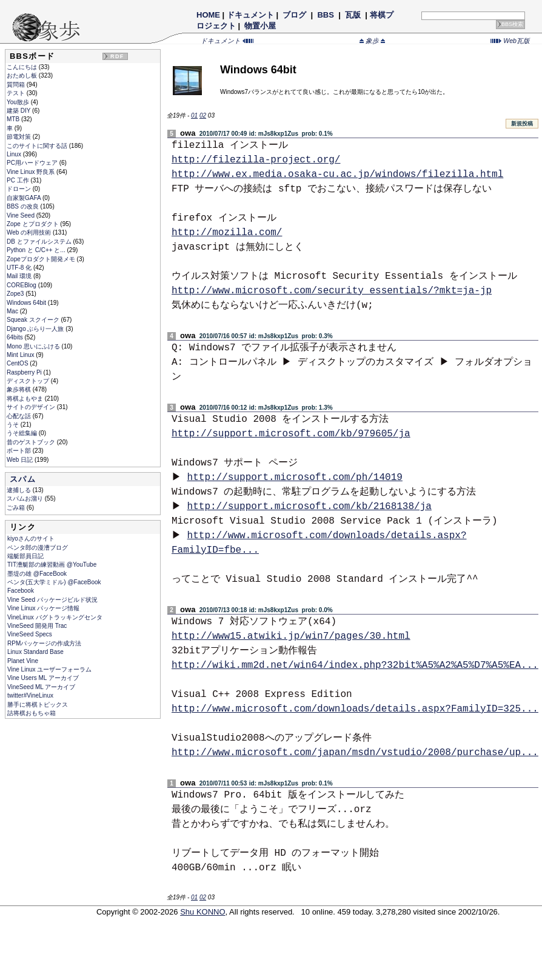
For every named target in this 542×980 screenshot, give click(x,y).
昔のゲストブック (32, 442)
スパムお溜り (26, 498)
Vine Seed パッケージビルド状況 (52, 600)
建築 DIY (19, 111)
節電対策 (20, 137)
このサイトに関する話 (38, 146)
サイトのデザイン (32, 407)
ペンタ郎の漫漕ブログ (38, 548)
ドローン (20, 189)
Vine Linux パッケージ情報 (43, 608)
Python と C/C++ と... (37, 250)
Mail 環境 (20, 276)
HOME (208, 15)
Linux (15, 154)
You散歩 (19, 102)
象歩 (372, 41)
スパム (23, 479)
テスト (17, 93)
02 (203, 115)
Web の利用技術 (30, 232)
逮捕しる (20, 490)
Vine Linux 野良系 (32, 172)
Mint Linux (21, 355)
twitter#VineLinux (30, 695)
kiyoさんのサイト (31, 538)
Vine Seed (22, 215)
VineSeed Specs (30, 634)
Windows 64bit (27, 303)
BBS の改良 (24, 206)
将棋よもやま (26, 398)
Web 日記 (21, 460)
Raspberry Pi (25, 372)
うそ (14, 425)
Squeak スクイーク (34, 320)
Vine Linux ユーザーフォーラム (49, 669)
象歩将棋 (20, 389)
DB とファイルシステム (40, 242)
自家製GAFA (25, 198)
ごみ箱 (17, 508)
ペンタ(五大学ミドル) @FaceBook (54, 582)
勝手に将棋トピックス (38, 705)
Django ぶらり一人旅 (36, 329)
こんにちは (23, 67)
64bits (15, 337)
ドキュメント (250, 15)
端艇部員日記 (25, 556)
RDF (117, 56)
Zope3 (16, 294)
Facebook (21, 591)
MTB (14, 119)
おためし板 (23, 75)
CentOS (18, 363)
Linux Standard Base (35, 652)
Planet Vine (23, 661)
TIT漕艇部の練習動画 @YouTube (52, 565)
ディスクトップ (29, 381)
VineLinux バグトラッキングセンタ (55, 617)
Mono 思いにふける (34, 346)
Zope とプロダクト (33, 224)
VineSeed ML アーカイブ (41, 687)
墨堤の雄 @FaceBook (37, 574)
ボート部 (20, 451)
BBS (326, 15)
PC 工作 (18, 180)
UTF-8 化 (20, 268)
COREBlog (22, 285)
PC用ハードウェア (33, 163)
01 (194, 115)
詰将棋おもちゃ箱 (32, 713)
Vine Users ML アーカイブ (43, 678)
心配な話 (20, 416)
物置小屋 (260, 26)
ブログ (295, 15)
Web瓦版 (510, 41)
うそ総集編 (23, 433)
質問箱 (17, 85)
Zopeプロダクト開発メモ (42, 259)
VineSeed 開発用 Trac (37, 626)
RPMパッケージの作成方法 (44, 643)
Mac (13, 311)
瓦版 (353, 15)
